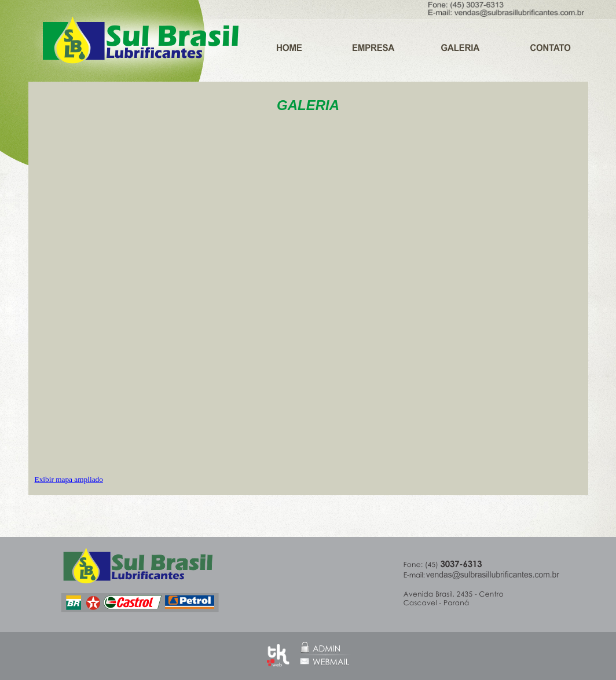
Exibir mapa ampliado (69, 479)
